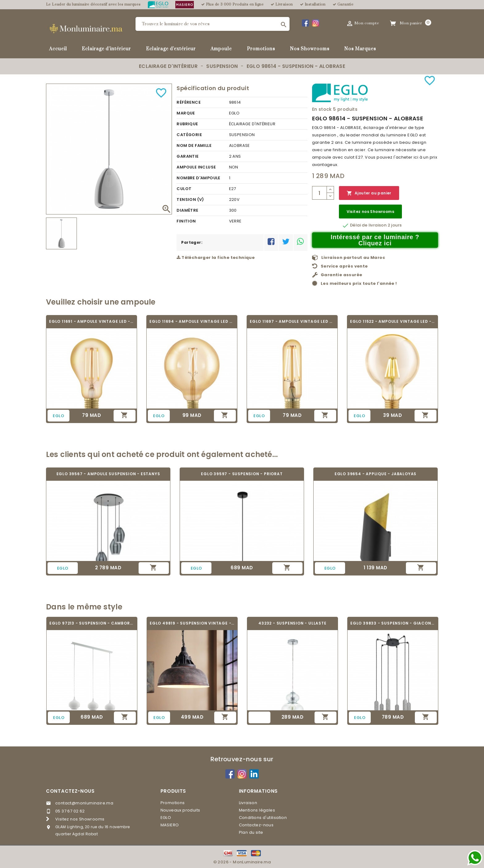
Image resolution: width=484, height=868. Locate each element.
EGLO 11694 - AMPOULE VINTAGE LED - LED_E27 (192, 321)
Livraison (248, 803)
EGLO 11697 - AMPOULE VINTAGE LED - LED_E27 (292, 321)
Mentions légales (257, 810)
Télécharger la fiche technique (216, 257)
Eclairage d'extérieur (171, 49)
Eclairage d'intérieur (106, 49)
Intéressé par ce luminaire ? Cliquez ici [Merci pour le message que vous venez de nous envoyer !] (375, 240)
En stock (322, 109)
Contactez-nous (70, 791)
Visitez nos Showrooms (370, 212)
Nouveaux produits (180, 810)
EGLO (166, 818)
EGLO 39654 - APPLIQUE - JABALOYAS (376, 474)
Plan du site (251, 832)
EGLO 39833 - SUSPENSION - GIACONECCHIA (393, 623)
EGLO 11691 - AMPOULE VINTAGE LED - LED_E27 (92, 321)
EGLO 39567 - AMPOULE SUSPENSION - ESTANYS (108, 474)
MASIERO (170, 825)
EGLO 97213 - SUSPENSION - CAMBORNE (92, 623)
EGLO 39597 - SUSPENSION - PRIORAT (242, 474)
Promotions (261, 49)
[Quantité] (319, 193)
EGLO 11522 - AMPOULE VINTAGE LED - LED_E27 (392, 321)
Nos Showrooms (310, 49)
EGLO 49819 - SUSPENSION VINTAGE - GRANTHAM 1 (192, 623)
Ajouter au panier (369, 193)
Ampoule (221, 49)
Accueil (58, 49)
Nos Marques (360, 49)
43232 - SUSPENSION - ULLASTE (292, 623)
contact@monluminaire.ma (84, 803)
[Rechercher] (213, 24)
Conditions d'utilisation (263, 818)
